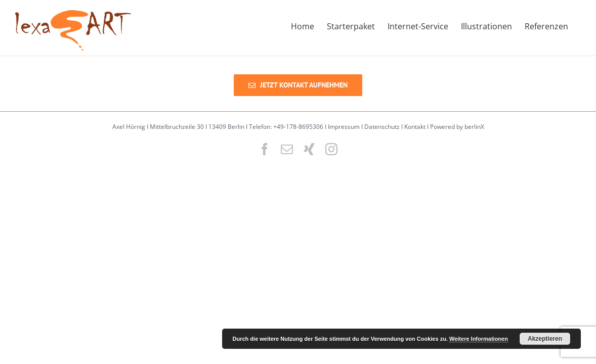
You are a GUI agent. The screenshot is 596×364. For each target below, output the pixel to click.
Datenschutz (382, 127)
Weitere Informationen (479, 339)
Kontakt (415, 127)
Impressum (344, 127)
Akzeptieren (545, 339)
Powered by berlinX (457, 127)
